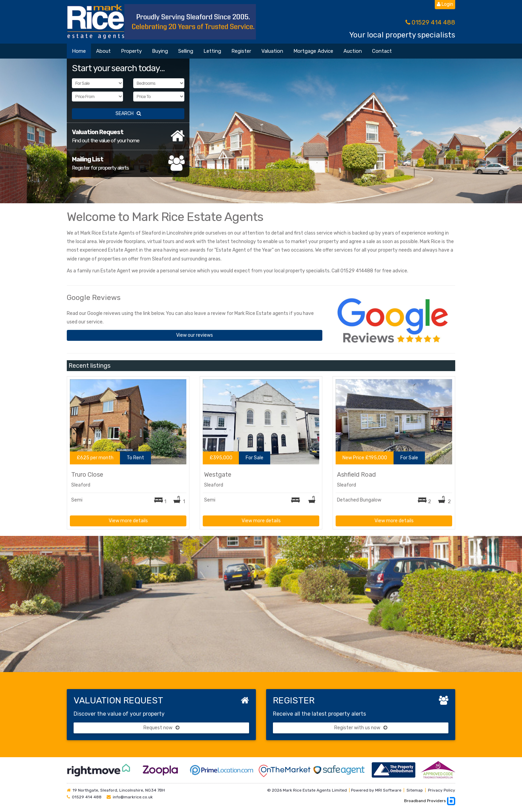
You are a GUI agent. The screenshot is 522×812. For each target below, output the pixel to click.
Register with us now (361, 728)
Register (241, 51)
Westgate (218, 474)
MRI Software (388, 790)
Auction (353, 51)
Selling (186, 51)
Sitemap (415, 790)
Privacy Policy (442, 790)
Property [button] (131, 51)
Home (79, 51)
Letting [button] (212, 51)
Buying (160, 51)
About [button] (103, 51)
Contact (382, 51)
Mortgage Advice (313, 51)
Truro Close (87, 474)
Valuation (272, 51)
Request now (162, 728)
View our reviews (195, 335)
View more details (128, 521)
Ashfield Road (356, 474)
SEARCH (128, 114)
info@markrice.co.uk (133, 797)
